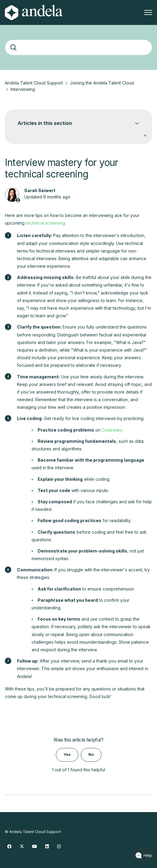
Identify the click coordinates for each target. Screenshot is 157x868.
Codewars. (113, 430)
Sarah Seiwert (40, 190)
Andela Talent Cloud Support (34, 83)
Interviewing (23, 89)
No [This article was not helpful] (91, 754)
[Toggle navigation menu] (148, 12)
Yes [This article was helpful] (67, 754)
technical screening (45, 223)
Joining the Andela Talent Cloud (102, 83)
